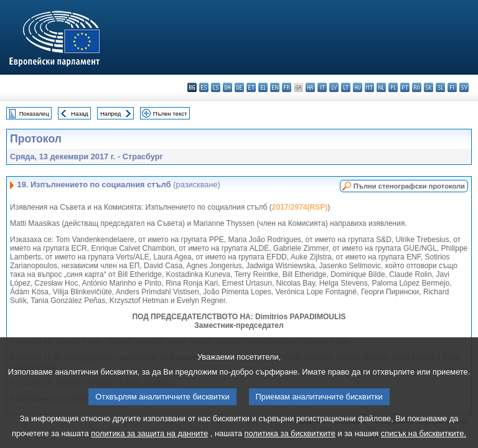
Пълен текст (170, 114)
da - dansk (227, 87)
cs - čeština (216, 87)
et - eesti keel (251, 87)
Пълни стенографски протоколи (409, 186)
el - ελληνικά (263, 87)
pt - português (405, 87)
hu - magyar (358, 87)
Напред (111, 114)
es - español (204, 87)
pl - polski (393, 87)
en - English (275, 87)
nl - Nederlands (381, 87)
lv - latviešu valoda (334, 87)
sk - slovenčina (429, 87)
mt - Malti (369, 87)
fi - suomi (452, 87)
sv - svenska (464, 87)
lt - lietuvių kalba (346, 87)
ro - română (417, 87)
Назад (80, 114)
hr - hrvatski (310, 87)
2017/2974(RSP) (300, 207)
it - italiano (322, 87)
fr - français (287, 87)
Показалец (34, 114)
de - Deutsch (239, 87)
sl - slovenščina (440, 87)
